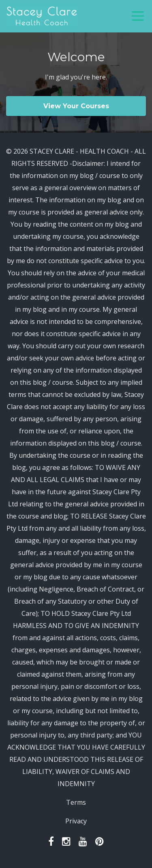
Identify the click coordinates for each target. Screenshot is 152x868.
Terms (76, 802)
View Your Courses (76, 106)
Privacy (76, 821)
